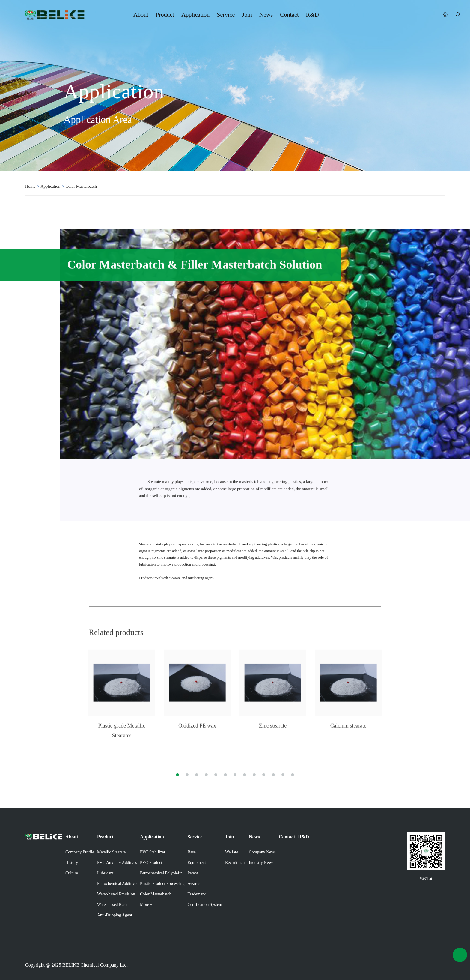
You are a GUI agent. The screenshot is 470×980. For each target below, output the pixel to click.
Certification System (205, 905)
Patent (193, 873)
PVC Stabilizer (153, 852)
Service (226, 15)
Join (247, 15)
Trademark (197, 894)
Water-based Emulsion (116, 894)
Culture (72, 873)
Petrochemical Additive (117, 884)
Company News (262, 852)
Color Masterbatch (81, 186)
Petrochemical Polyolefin (161, 873)
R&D (312, 15)
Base (192, 852)
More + (146, 905)
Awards (194, 884)
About (141, 15)
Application (195, 15)
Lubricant (105, 873)
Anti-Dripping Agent (115, 915)
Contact (289, 15)
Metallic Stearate (111, 852)
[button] (177, 771)
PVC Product (151, 863)
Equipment (197, 863)
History (72, 863)
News (266, 15)
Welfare (232, 852)
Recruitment (235, 863)
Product (165, 15)
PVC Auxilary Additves (117, 863)
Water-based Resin (113, 905)
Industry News (261, 863)
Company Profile (80, 852)
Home (30, 186)
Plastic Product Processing (162, 884)
